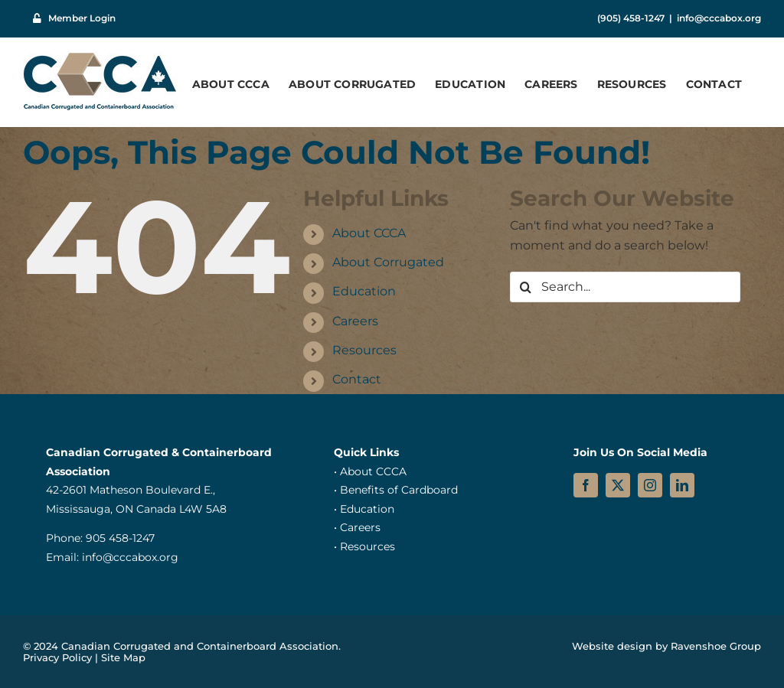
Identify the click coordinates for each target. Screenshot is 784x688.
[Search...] (625, 287)
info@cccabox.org (719, 18)
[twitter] (618, 485)
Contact (357, 379)
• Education (364, 509)
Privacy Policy (57, 657)
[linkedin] (682, 485)
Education (364, 291)
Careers (355, 321)
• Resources (364, 546)
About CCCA (369, 233)
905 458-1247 (120, 538)
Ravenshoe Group (716, 646)
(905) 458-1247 (631, 18)
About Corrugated (388, 262)
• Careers (357, 527)
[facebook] (586, 485)
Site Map (123, 657)
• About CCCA (370, 471)
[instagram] (650, 485)
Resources (364, 350)
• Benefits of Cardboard (396, 490)
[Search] (525, 287)
